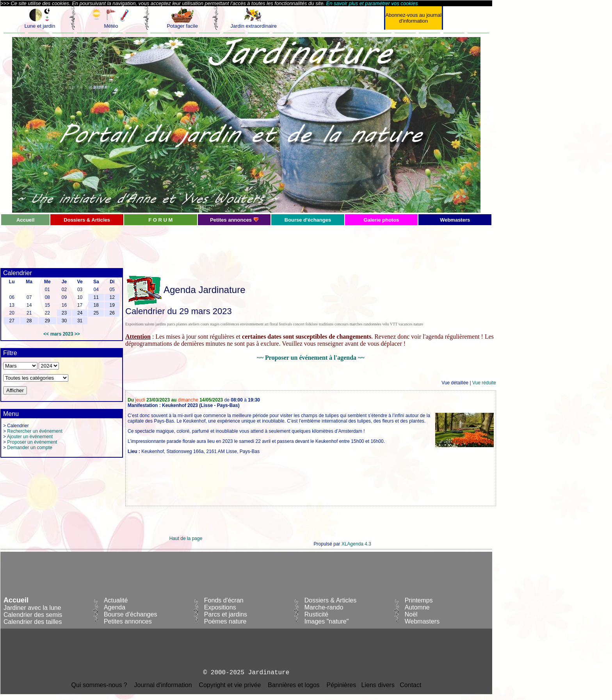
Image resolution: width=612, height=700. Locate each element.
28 (29, 321)
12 (112, 297)
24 (80, 313)
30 (64, 321)
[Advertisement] (186, 243)
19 (112, 305)
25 (96, 313)
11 (96, 297)
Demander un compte (29, 448)
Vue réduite (484, 383)
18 (96, 305)
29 (47, 321)
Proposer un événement (32, 442)
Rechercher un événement (35, 431)
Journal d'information (163, 685)
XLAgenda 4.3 (356, 544)
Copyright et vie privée (230, 685)
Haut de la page (186, 538)
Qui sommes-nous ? (99, 685)
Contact (410, 685)
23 (64, 313)
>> (77, 334)
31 (80, 321)
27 (12, 321)
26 (112, 313)
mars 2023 (62, 334)
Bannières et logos (294, 685)
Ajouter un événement (30, 437)
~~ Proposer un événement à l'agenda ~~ (310, 358)
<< (46, 334)
